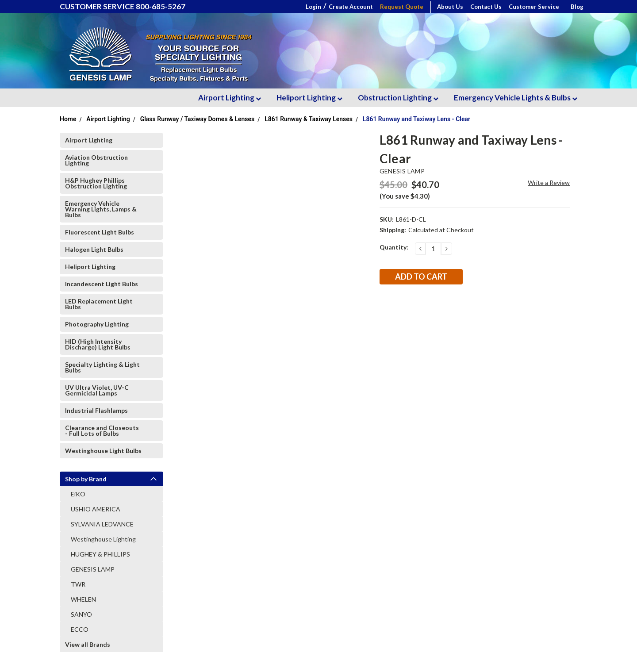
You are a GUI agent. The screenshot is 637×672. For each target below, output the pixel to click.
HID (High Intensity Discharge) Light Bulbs (98, 344)
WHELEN (83, 599)
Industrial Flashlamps (96, 410)
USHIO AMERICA (96, 509)
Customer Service (534, 7)
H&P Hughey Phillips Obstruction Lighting (96, 183)
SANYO (81, 614)
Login (313, 7)
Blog (577, 7)
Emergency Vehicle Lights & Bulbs (516, 98)
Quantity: (394, 247)
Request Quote (402, 7)
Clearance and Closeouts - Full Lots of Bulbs (102, 430)
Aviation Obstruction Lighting (96, 160)
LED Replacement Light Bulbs (99, 304)
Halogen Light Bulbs (94, 249)
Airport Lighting (230, 98)
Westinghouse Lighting (103, 539)
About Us (450, 7)
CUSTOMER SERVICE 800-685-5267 (123, 6)
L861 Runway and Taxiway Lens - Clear (416, 119)
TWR (78, 584)
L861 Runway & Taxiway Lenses (309, 119)
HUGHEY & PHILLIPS (100, 554)
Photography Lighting (97, 324)
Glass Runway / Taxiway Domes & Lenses (198, 119)
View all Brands (88, 644)
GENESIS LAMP (93, 569)
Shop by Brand (86, 479)
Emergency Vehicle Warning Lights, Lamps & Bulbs (101, 209)
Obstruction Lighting (398, 98)
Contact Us (486, 7)
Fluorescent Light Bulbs (100, 232)
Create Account (351, 7)
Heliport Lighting (309, 98)
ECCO (80, 629)
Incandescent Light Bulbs (102, 284)
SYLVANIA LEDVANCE (102, 524)
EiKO (78, 494)
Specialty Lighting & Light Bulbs (102, 367)
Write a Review (549, 182)
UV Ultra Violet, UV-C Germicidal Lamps (97, 390)
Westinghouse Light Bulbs (103, 451)
